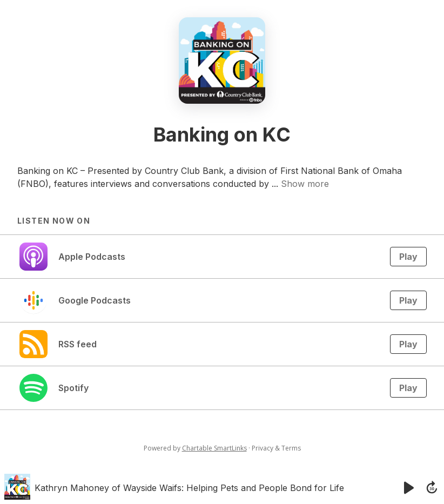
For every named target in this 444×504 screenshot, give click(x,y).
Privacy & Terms (276, 448)
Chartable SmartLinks (214, 448)
